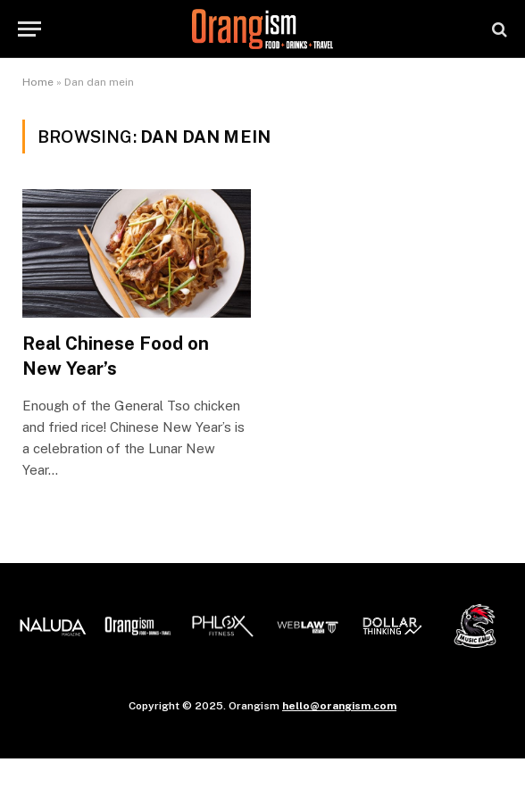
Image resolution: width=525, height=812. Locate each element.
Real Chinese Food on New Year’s (116, 356)
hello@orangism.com (339, 706)
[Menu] (29, 29)
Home (38, 82)
